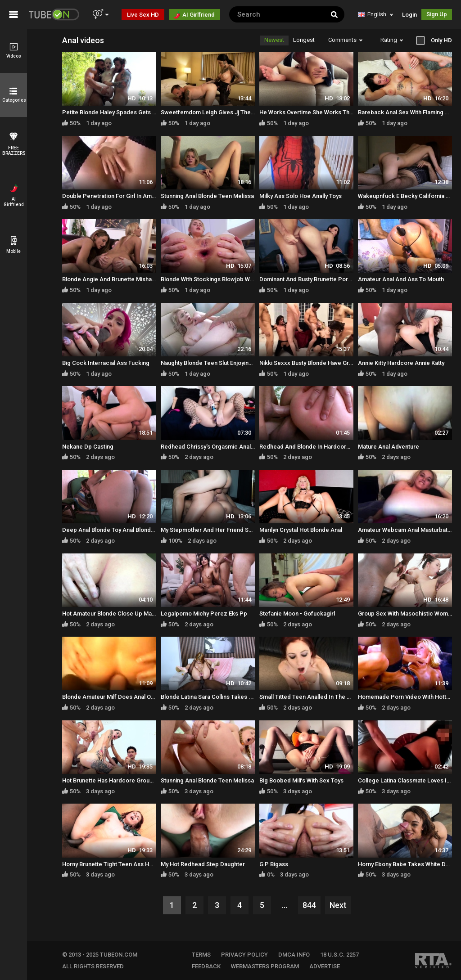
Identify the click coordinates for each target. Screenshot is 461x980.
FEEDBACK (206, 966)
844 (309, 905)
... (285, 905)
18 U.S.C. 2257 (339, 955)
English (375, 14)
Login (409, 15)
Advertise (325, 966)
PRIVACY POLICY (244, 955)
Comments (345, 40)
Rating (392, 40)
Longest (304, 40)
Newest (274, 40)
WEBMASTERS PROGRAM (265, 966)
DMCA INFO (294, 955)
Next (338, 905)
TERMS (201, 955)
